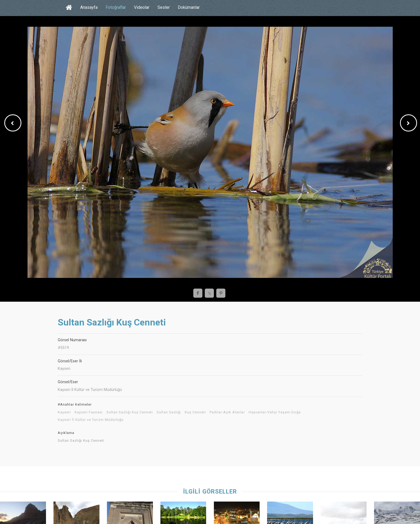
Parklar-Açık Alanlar (227, 412)
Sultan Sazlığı (169, 412)
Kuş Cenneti (195, 412)
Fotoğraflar (116, 7)
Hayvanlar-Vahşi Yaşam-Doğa (275, 412)
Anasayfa (89, 7)
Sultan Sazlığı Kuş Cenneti (130, 412)
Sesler (164, 7)
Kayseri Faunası (89, 412)
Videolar (142, 7)
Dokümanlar (189, 7)
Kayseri (64, 412)
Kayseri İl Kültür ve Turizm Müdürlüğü (91, 420)
